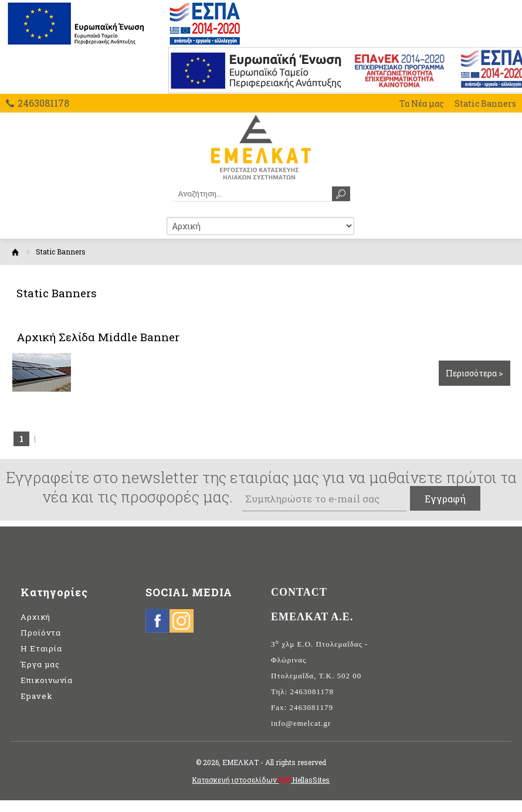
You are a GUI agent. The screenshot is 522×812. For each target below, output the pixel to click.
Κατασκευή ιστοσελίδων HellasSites (261, 780)
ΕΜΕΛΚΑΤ (261, 147)
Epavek (37, 696)
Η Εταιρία (41, 648)
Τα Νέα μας (422, 103)
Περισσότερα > (474, 373)
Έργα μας (40, 664)
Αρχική (15, 252)
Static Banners (485, 103)
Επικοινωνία (47, 680)
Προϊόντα (41, 633)
